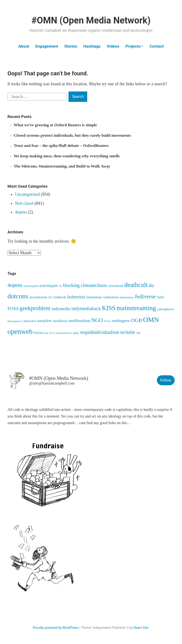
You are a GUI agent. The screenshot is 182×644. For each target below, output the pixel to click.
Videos (113, 46)
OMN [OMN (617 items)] (151, 320)
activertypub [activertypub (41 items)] (31, 286)
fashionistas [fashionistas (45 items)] (127, 297)
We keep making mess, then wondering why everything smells (67, 156)
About (24, 46)
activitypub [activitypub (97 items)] (48, 286)
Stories (71, 46)
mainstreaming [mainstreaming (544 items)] (136, 308)
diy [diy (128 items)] (151, 285)
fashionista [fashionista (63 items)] (111, 297)
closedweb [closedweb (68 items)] (116, 286)
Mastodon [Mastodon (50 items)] (30, 321)
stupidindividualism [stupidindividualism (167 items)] (100, 332)
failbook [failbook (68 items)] (60, 297)
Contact (157, 46)
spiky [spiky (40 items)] (76, 333)
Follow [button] (166, 380)
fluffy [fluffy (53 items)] (161, 297)
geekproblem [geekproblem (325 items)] (35, 308)
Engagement (47, 46)
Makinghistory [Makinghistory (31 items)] (15, 321)
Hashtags (92, 46)
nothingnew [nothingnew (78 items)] (121, 321)
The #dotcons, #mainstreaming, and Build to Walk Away (62, 166)
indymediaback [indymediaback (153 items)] (86, 308)
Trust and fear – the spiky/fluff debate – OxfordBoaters (61, 146)
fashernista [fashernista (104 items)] (76, 297)
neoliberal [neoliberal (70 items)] (60, 321)
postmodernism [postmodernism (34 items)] (64, 333)
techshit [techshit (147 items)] (128, 332)
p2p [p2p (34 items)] (46, 333)
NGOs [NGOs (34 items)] (107, 321)
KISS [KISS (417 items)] (109, 308)
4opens (21, 212)
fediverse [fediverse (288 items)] (145, 296)
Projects (133, 46)
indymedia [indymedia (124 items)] (61, 309)
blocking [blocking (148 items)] (71, 285)
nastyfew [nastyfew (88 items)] (44, 321)
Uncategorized (27, 194)
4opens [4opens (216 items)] (15, 285)
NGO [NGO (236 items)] (97, 320)
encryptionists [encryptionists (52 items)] (38, 297)
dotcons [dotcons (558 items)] (18, 296)
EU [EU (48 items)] (51, 297)
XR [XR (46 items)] (138, 333)
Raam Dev (141, 628)
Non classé (24, 203)
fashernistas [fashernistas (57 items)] (94, 297)
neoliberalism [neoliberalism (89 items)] (79, 321)
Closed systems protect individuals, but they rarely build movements (72, 135)
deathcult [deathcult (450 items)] (136, 285)
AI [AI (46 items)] (60, 286)
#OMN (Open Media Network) (91, 20)
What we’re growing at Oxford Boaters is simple (55, 125)
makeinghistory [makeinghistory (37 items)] (166, 309)
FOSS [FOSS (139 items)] (13, 308)
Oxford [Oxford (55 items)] (39, 333)
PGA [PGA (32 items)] (52, 333)
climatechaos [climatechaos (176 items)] (94, 285)
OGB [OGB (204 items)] (136, 320)
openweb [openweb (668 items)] (20, 331)
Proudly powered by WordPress (56, 628)
